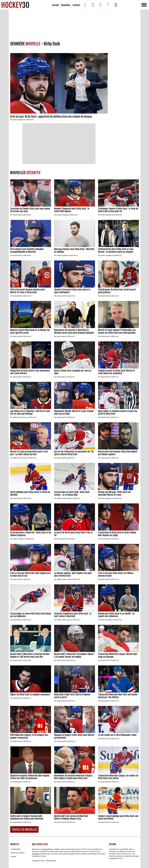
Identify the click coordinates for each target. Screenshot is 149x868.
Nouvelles (66, 5)
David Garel (17, 215)
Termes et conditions (18, 853)
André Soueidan (18, 120)
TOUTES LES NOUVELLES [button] (24, 829)
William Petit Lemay (20, 417)
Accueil (55, 5)
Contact (76, 5)
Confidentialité (16, 849)
